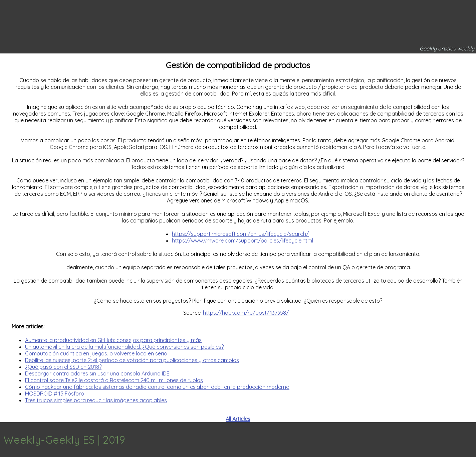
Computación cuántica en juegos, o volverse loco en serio (96, 353)
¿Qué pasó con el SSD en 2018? (63, 367)
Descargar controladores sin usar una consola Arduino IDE (97, 373)
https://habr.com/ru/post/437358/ (246, 313)
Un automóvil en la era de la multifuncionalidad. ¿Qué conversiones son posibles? (124, 347)
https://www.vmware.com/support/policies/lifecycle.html (243, 241)
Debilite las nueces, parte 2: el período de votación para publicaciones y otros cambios (132, 360)
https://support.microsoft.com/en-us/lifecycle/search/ (240, 234)
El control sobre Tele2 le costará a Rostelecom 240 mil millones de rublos (114, 380)
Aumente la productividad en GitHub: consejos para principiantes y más (113, 340)
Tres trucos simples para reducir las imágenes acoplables (96, 400)
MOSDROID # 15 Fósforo (55, 394)
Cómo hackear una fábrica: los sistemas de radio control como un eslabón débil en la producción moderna (157, 387)
